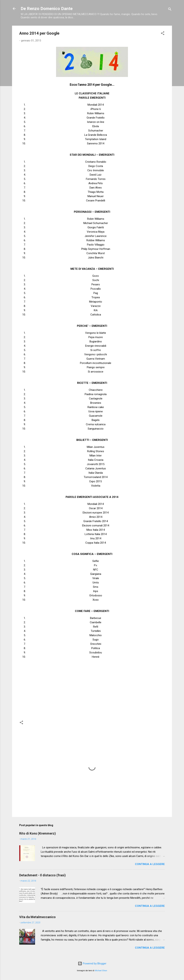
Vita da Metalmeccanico (37, 917)
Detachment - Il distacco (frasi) (42, 875)
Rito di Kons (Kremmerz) (38, 833)
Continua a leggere (150, 864)
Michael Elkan (101, 971)
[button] (163, 34)
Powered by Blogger (92, 963)
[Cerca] (170, 10)
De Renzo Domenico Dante (47, 9)
